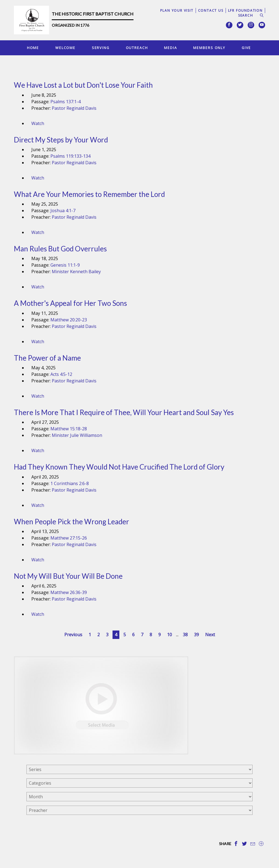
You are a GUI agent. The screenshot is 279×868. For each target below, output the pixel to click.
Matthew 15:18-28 (69, 429)
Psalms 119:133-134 (70, 156)
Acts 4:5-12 (61, 374)
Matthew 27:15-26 (69, 538)
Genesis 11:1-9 (65, 265)
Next (210, 635)
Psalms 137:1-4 (66, 102)
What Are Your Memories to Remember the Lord (89, 194)
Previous (73, 635)
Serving (101, 48)
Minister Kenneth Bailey (76, 272)
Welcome (65, 48)
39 (196, 635)
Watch (38, 123)
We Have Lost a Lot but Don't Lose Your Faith (83, 85)
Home (33, 48)
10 (169, 635)
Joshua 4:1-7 (63, 211)
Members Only (209, 48)
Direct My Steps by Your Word (61, 140)
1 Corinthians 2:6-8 (70, 483)
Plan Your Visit (177, 10)
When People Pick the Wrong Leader (72, 522)
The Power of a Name (47, 358)
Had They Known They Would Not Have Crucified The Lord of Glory (119, 467)
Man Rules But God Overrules (60, 249)
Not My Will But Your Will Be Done (68, 576)
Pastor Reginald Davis (74, 108)
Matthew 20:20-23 (69, 320)
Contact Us (211, 10)
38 (185, 635)
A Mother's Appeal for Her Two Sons (70, 303)
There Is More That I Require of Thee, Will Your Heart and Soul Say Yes (124, 412)
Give (246, 48)
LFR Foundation (245, 10)
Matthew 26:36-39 (69, 592)
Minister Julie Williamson (77, 435)
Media (170, 48)
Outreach (137, 48)
